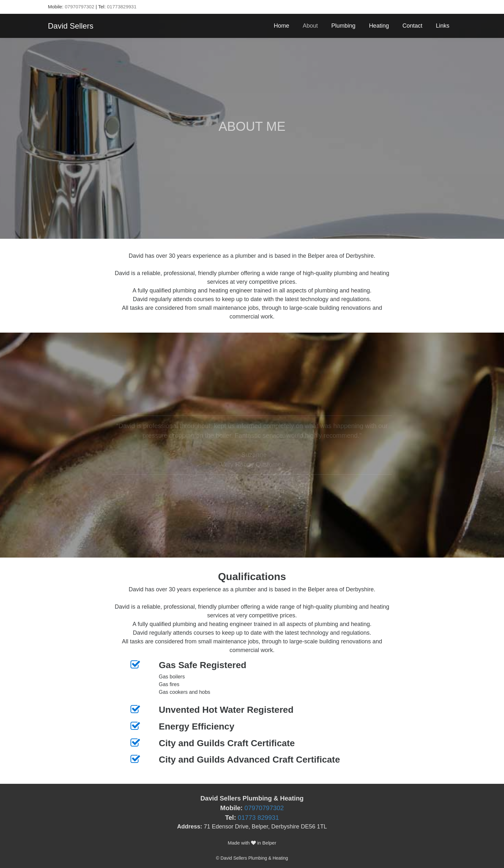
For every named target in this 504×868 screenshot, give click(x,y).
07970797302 (80, 7)
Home (282, 26)
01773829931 (122, 7)
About (310, 26)
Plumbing (343, 26)
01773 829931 (258, 818)
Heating (379, 26)
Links (443, 26)
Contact (412, 26)
